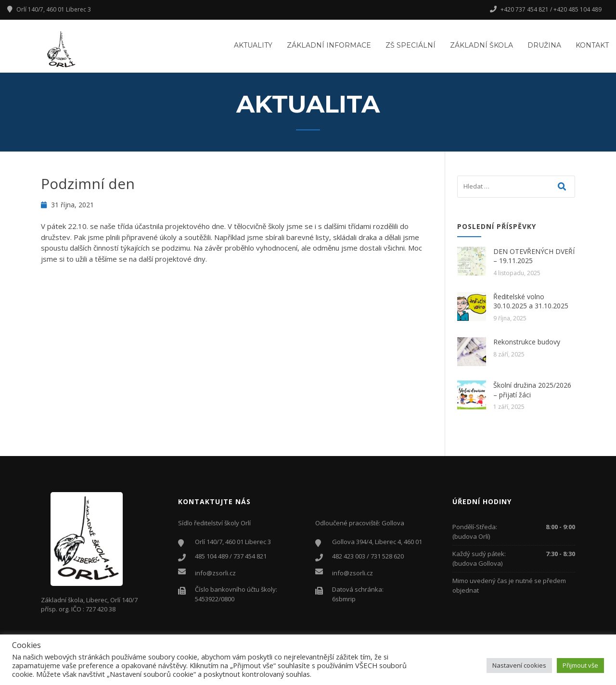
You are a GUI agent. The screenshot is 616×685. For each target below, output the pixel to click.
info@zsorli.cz (215, 573)
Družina (544, 45)
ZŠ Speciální (411, 45)
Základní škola (481, 45)
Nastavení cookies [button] (519, 665)
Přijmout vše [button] (580, 665)
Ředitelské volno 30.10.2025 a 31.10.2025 (531, 301)
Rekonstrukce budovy (527, 342)
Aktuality (253, 45)
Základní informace (329, 45)
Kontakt (592, 45)
